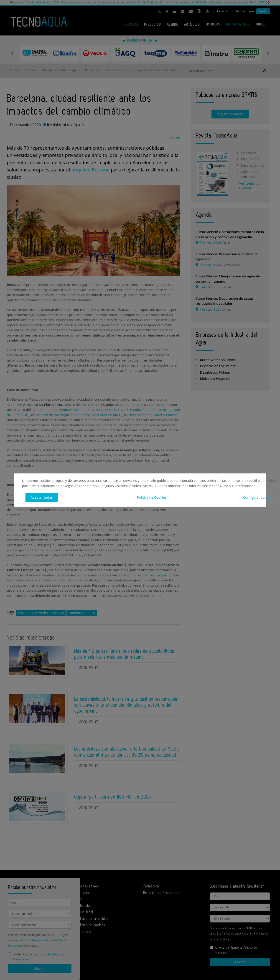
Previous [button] (13, 53)
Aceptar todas (42, 497)
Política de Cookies (152, 497)
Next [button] (267, 53)
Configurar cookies (258, 497)
